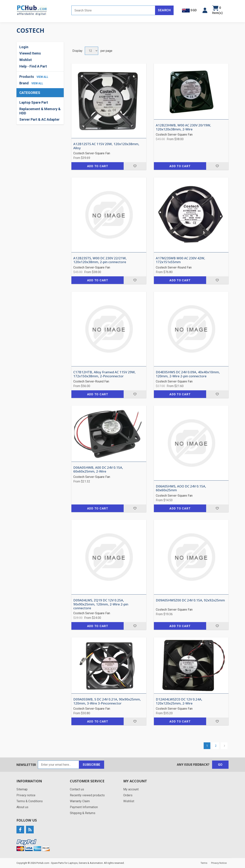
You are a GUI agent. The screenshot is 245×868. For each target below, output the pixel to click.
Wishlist (26, 60)
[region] (40, 111)
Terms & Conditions (30, 801)
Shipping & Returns (83, 813)
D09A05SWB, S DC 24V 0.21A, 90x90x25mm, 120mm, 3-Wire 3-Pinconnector (107, 701)
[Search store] (113, 10)
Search (164, 10)
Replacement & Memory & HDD (40, 111)
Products (27, 77)
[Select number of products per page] (91, 51)
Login (24, 47)
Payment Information (84, 807)
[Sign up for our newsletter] (58, 765)
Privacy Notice (219, 863)
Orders (128, 795)
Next (224, 746)
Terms (204, 863)
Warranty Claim (80, 801)
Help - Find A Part (33, 66)
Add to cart (98, 166)
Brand (24, 83)
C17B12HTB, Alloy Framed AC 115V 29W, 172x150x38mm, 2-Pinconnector (105, 374)
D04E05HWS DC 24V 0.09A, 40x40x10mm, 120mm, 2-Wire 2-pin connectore (188, 374)
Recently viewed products (87, 795)
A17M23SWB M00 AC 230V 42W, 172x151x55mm (180, 260)
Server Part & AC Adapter (39, 119)
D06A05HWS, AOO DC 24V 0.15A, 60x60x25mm (181, 488)
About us (22, 807)
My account (131, 789)
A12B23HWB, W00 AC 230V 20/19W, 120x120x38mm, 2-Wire (183, 127)
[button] (205, 10)
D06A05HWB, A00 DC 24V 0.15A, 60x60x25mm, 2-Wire (98, 470)
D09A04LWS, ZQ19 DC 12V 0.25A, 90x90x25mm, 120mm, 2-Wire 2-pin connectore (101, 604)
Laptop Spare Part (34, 102)
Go (220, 765)
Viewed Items (30, 53)
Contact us (77, 789)
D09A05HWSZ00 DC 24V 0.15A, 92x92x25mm (190, 600)
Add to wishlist (135, 166)
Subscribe (91, 765)
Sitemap (22, 789)
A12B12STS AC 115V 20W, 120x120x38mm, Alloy (106, 146)
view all (42, 77)
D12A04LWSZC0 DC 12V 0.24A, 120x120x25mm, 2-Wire (179, 701)
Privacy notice (26, 795)
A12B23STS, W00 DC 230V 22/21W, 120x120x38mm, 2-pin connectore (100, 260)
